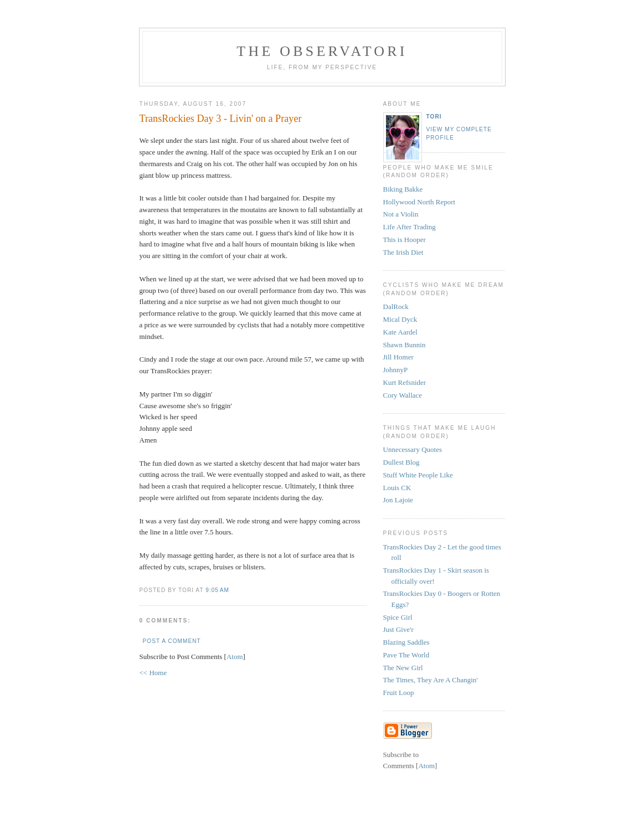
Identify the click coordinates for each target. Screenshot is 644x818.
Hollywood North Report (419, 202)
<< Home (153, 673)
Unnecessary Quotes (413, 449)
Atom (235, 657)
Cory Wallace (403, 395)
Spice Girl (398, 617)
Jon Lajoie (398, 500)
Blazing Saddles (406, 642)
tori (434, 117)
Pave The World (406, 655)
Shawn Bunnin (405, 345)
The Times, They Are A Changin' (431, 680)
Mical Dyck (400, 319)
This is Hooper (405, 240)
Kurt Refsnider (405, 382)
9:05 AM (217, 590)
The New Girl (403, 668)
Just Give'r (398, 629)
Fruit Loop (399, 693)
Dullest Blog (401, 462)
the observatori (322, 51)
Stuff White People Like (418, 475)
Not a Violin (401, 214)
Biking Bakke (403, 189)
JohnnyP (396, 370)
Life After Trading (409, 227)
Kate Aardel (400, 332)
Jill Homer (398, 357)
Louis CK (397, 488)
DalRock (396, 307)
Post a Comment (172, 641)
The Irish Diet (403, 252)
